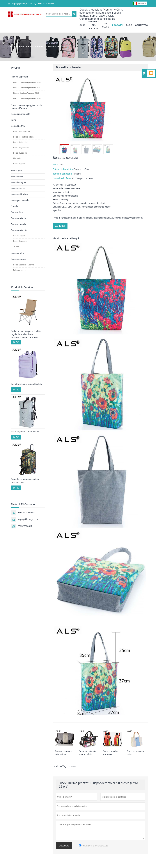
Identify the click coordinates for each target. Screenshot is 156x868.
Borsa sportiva (18, 126)
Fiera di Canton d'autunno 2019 (26, 93)
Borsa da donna (19, 259)
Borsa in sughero (19, 183)
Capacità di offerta (62, 178)
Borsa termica (18, 254)
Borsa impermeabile (20, 114)
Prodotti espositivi (19, 77)
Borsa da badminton (21, 132)
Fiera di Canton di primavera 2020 (27, 88)
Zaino (14, 120)
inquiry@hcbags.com (22, 4)
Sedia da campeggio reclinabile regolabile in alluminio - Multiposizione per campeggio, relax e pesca (26, 335)
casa (10, 47)
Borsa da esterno (20, 153)
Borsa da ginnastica (21, 148)
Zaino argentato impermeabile (25, 432)
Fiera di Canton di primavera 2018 (27, 99)
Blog (129, 25)
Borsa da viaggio (19, 230)
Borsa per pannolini (20, 200)
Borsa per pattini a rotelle (23, 137)
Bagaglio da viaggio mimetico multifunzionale (25, 481)
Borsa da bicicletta (20, 195)
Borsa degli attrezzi (20, 218)
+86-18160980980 (46, 4)
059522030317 (25, 526)
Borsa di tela (17, 177)
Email (60, 226)
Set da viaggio (19, 236)
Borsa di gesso (19, 164)
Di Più (16, 342)
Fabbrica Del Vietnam (94, 25)
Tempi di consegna (63, 174)
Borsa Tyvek (17, 171)
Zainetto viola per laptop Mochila (26, 384)
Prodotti (118, 25)
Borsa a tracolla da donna (24, 265)
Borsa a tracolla (36, 47)
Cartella (15, 206)
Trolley (16, 247)
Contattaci (142, 25)
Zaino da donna (20, 270)
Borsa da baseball (21, 142)
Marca (56, 165)
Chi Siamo (106, 25)
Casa (82, 25)
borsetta (73, 767)
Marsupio (17, 158)
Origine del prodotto (63, 169)
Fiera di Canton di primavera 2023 (27, 83)
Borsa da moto (18, 189)
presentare (64, 846)
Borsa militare (18, 212)
